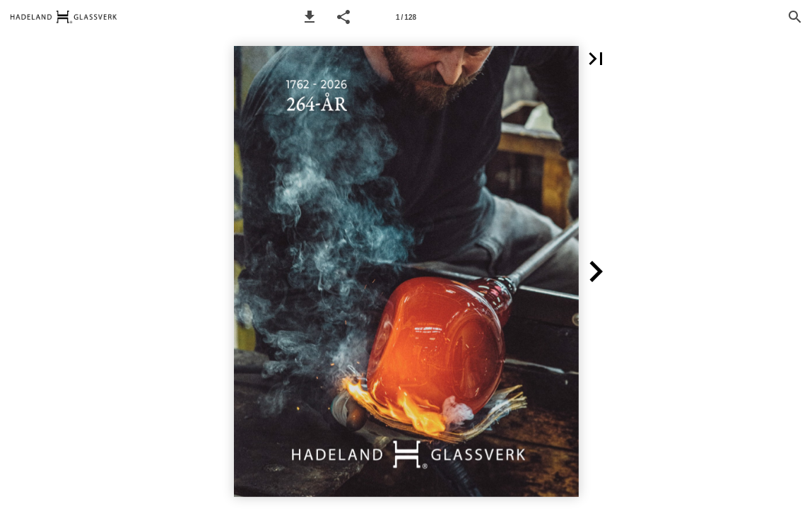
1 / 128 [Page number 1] (406, 17)
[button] (310, 17)
